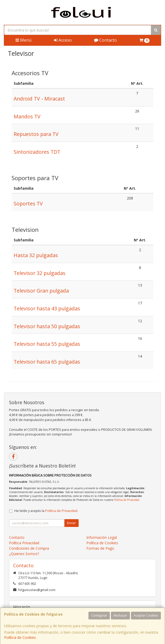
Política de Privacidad (127, 500)
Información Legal (102, 537)
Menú (23, 40)
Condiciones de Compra (29, 548)
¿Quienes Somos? (24, 554)
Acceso (63, 40)
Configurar (99, 615)
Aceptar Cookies (146, 615)
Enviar (71, 523)
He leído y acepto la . (46, 511)
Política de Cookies (20, 637)
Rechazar (120, 615)
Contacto (105, 40)
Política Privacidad (24, 543)
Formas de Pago (100, 548)
